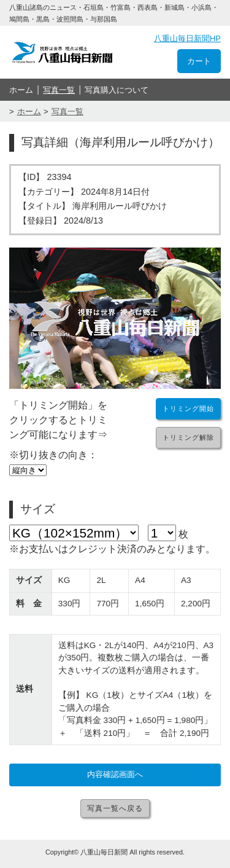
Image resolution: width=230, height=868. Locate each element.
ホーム (21, 90)
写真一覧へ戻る (115, 808)
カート (199, 61)
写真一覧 (59, 90)
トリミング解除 (188, 437)
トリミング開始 (188, 409)
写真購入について (117, 90)
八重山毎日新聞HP (187, 38)
